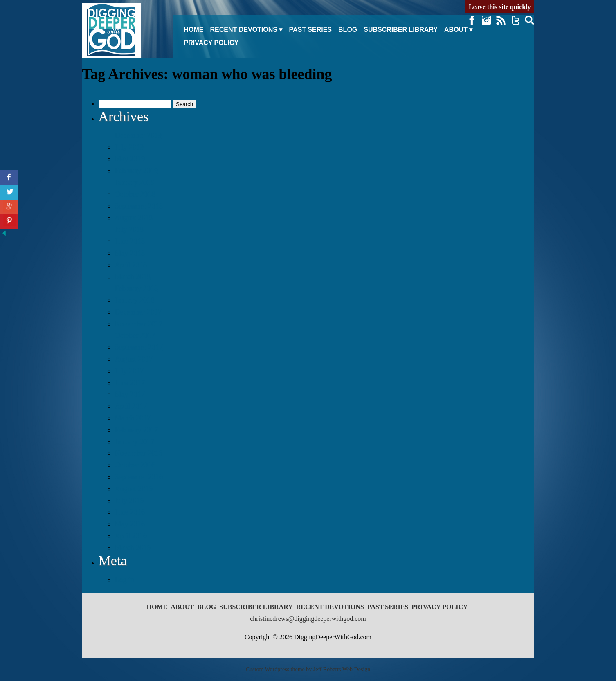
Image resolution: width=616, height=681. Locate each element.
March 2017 (133, 418)
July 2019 (129, 147)
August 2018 (134, 218)
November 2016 (139, 453)
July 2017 (129, 371)
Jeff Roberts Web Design (342, 669)
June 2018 (130, 241)
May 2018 (130, 253)
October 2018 (135, 194)
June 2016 (130, 512)
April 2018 (131, 265)
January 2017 (135, 442)
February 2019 (136, 171)
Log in (125, 580)
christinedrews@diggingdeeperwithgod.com (308, 619)
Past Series (310, 30)
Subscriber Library (401, 30)
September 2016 (139, 477)
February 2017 (136, 430)
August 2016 (134, 489)
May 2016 (130, 524)
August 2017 (134, 359)
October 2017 (135, 335)
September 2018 (139, 206)
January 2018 (135, 300)
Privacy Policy (211, 43)
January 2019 (135, 182)
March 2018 (133, 276)
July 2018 (129, 229)
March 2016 (133, 548)
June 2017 (130, 383)
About (456, 30)
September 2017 (139, 347)
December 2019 (138, 135)
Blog (348, 30)
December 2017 (138, 312)
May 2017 (130, 394)
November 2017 (139, 324)
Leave (500, 7)
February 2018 (136, 288)
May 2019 (130, 159)
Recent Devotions (244, 30)
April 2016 (131, 536)
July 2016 (129, 501)
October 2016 (135, 465)
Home (194, 30)
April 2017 (131, 406)
